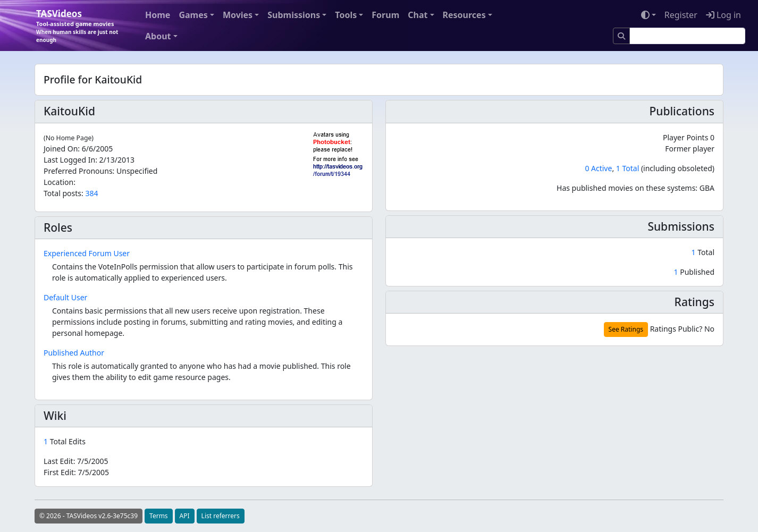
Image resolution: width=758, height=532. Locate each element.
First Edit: (76, 472)
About (158, 36)
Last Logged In (69, 160)
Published (694, 272)
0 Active (598, 168)
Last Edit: (76, 461)
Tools (346, 15)
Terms (159, 516)
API (185, 516)
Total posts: (64, 193)
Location (58, 182)
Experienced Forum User (87, 253)
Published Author (74, 353)
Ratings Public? (676, 329)
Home (158, 15)
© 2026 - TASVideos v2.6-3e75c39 (89, 516)
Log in (723, 15)
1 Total (628, 168)
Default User (65, 297)
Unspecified (137, 171)
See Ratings (626, 329)
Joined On (61, 149)
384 (91, 193)
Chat (418, 15)
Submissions (294, 15)
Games (193, 15)
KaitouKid (69, 111)
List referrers (221, 516)
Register (681, 15)
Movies (238, 15)
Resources (464, 15)
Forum (385, 15)
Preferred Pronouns (78, 171)
